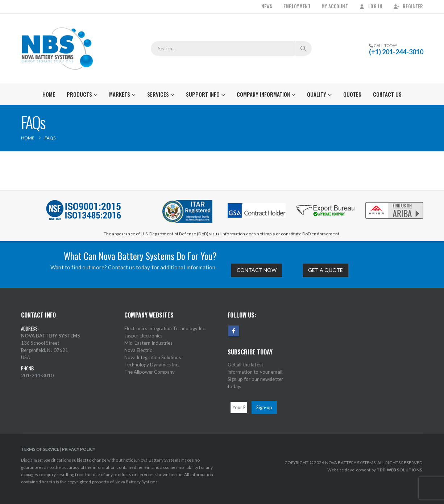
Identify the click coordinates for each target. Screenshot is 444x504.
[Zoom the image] (394, 203)
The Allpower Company (150, 372)
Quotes (352, 94)
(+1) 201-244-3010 (396, 52)
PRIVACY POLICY (79, 449)
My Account (335, 6)
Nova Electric (138, 350)
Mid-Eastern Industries (148, 343)
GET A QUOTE (325, 270)
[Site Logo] (57, 49)
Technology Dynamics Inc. (152, 365)
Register (408, 6)
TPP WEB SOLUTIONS (399, 470)
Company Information (263, 94)
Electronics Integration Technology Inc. (165, 328)
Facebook (234, 331)
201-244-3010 (37, 375)
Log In (371, 6)
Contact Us (387, 94)
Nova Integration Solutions (153, 357)
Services (158, 94)
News (267, 6)
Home (49, 94)
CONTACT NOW (257, 270)
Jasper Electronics (143, 336)
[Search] (303, 49)
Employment (297, 6)
